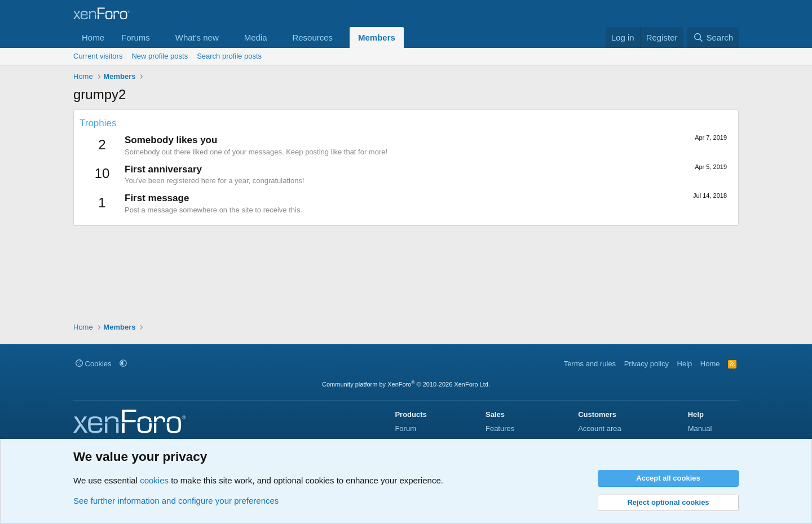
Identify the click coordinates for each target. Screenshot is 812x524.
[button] (159, 37)
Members (377, 37)
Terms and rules (590, 364)
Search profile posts (229, 56)
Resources (312, 37)
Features (500, 428)
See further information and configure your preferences (176, 501)
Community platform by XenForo (406, 384)
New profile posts (160, 56)
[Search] (713, 37)
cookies (154, 480)
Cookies (94, 364)
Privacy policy (646, 364)
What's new (197, 37)
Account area (600, 428)
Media (256, 37)
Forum (405, 428)
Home (93, 37)
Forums (136, 37)
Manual (700, 428)
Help (685, 364)
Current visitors (98, 56)
